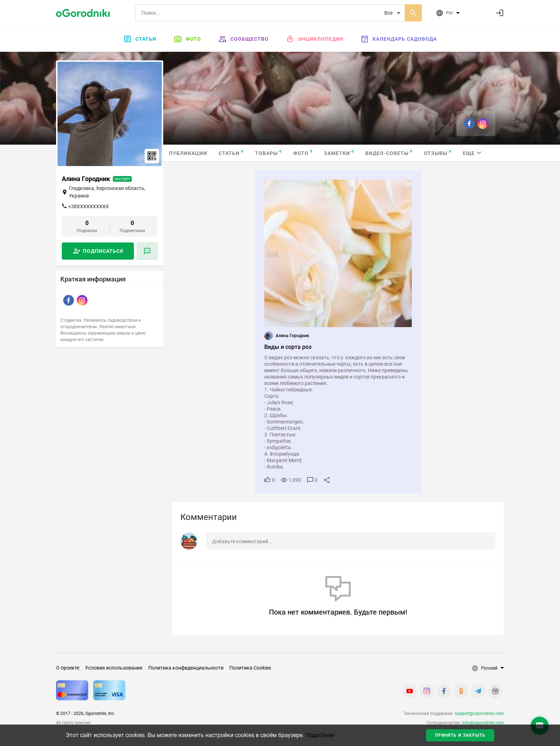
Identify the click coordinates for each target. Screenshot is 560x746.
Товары (268, 153)
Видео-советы (389, 153)
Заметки (339, 153)
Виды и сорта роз (288, 347)
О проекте (68, 668)
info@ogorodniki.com (483, 723)
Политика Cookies (250, 668)
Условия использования (114, 668)
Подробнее (320, 735)
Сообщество (243, 39)
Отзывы (438, 153)
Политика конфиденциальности (186, 668)
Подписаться (103, 251)
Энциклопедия (314, 39)
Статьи (140, 39)
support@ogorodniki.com (479, 714)
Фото (187, 39)
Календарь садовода (399, 39)
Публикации (188, 153)
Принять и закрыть (460, 735)
